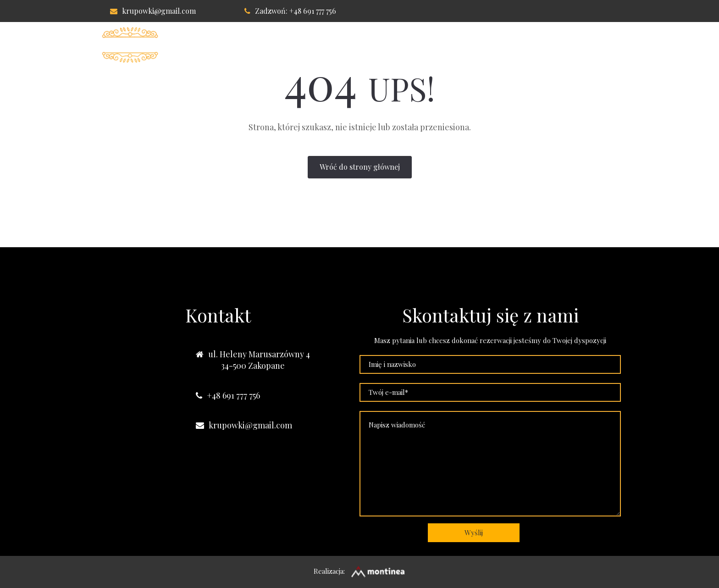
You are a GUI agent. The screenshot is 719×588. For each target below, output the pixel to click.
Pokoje (337, 45)
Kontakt (519, 45)
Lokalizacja (459, 45)
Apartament (393, 45)
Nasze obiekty (583, 45)
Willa (293, 45)
